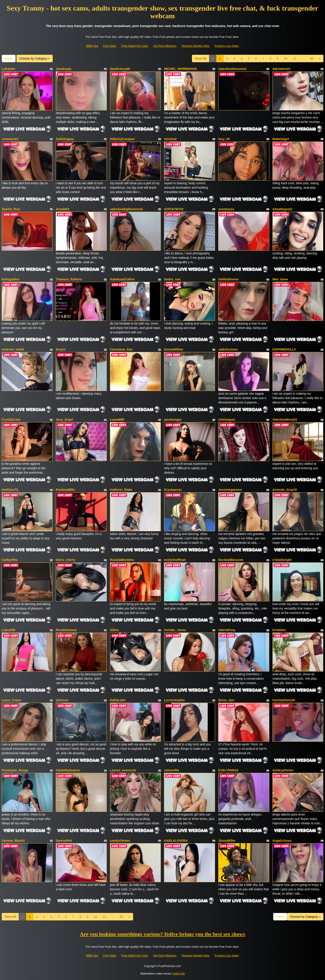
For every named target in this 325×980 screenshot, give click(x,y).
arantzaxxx (226, 209)
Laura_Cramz (12, 700)
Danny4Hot (64, 841)
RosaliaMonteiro (122, 560)
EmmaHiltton (173, 349)
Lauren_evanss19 (123, 770)
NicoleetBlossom (231, 560)
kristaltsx (279, 630)
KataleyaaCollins (122, 279)
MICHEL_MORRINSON (180, 69)
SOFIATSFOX (174, 209)
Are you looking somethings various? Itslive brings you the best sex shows (162, 934)
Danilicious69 (120, 69)
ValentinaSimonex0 (232, 69)
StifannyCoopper (122, 139)
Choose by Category (35, 58)
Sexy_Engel (64, 420)
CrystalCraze (11, 420)
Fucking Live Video (227, 46)
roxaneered (10, 139)
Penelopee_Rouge (15, 770)
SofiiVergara (65, 139)
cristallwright (282, 560)
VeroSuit (170, 139)
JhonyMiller (227, 841)
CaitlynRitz (10, 560)
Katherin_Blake (121, 490)
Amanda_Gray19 (285, 490)
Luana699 (117, 420)
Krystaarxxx (173, 490)
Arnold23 (62, 209)
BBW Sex (92, 46)
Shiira (114, 630)
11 (294, 58)
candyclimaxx (120, 841)
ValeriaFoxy (227, 630)
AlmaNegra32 (282, 209)
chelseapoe (227, 420)
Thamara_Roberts (69, 279)
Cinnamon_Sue (121, 349)
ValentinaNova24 (285, 420)
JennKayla (63, 69)
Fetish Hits (179, 974)
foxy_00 (224, 139)
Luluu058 (8, 630)
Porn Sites (110, 46)
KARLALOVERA (176, 841)
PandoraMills (65, 490)
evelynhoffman (175, 560)
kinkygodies (11, 279)
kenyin (61, 349)
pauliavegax (173, 420)
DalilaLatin (118, 700)
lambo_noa (172, 279)
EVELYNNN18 (228, 770)
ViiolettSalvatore (68, 770)
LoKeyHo (8, 69)
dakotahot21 (282, 69)
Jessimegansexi (230, 490)
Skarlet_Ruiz (11, 209)
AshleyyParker (283, 770)
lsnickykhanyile (284, 700)
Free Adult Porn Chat (135, 46)
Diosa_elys (226, 700)
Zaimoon (62, 700)
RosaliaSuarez (66, 630)
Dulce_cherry (66, 560)
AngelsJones (282, 841)
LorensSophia (174, 700)
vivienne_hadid (13, 349)
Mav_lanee (280, 279)
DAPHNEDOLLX (284, 349)
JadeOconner (228, 349)
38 (312, 58)
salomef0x (172, 770)
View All (201, 58)
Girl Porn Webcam (165, 46)
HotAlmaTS (10, 490)
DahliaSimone (228, 279)
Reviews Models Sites (196, 46)
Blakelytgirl (281, 139)
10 (286, 58)
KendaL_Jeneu (175, 630)
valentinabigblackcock (126, 209)
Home (9, 58)
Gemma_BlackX (13, 841)
